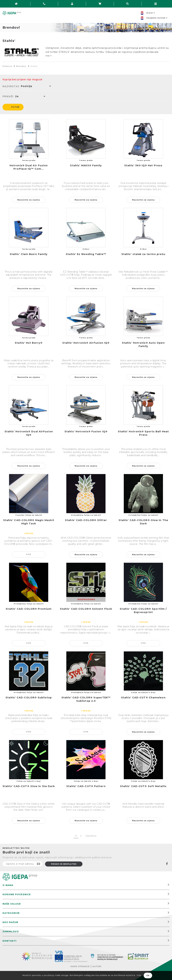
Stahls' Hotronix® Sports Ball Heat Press (143, 433)
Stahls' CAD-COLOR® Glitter (86, 520)
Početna (7, 66)
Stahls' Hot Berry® (29, 343)
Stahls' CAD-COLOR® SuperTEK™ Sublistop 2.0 (86, 699)
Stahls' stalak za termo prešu (143, 254)
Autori (97, 966)
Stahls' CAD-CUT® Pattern (86, 786)
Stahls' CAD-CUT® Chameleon (143, 698)
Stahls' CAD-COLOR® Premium (29, 609)
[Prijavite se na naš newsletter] (23, 864)
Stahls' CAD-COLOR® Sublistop (29, 698)
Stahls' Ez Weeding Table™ (86, 254)
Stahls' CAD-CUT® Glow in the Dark (29, 786)
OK (148, 976)
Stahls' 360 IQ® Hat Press (143, 166)
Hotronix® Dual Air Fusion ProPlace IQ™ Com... (29, 167)
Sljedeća (91, 836)
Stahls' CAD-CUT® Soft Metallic (143, 786)
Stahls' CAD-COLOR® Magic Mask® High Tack (29, 522)
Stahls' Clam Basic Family (29, 254)
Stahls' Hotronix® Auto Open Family (143, 345)
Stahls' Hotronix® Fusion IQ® (86, 432)
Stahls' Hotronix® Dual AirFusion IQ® (29, 433)
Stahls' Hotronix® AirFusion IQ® (86, 343)
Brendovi (21, 66)
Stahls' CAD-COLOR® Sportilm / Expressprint (143, 611)
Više (29, 554)
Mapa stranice (80, 966)
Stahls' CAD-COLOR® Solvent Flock (86, 609)
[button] (35, 87)
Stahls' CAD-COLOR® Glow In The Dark (143, 522)
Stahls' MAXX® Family (86, 166)
